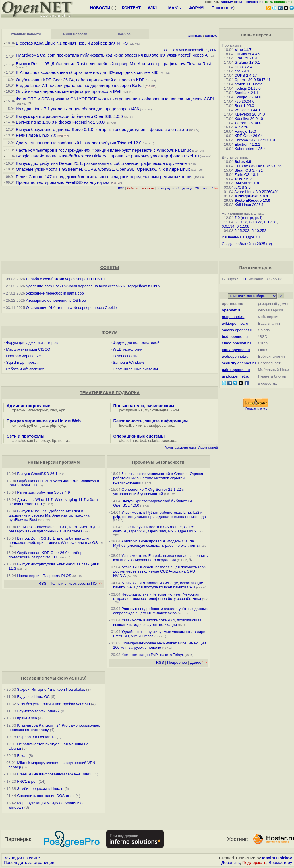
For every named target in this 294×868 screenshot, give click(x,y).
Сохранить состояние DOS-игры (46, 796)
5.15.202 (242, 231)
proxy (45, 441)
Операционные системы (139, 436)
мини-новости (75, 34)
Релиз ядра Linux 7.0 (36, 135)
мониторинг (38, 410)
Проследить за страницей (29, 863)
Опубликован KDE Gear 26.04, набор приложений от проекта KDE (81, 80)
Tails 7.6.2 (243, 179)
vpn (62, 410)
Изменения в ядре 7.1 (241, 237)
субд (62, 425)
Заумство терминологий (38, 711)
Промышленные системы (135, 369)
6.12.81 (270, 222)
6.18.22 (256, 222)
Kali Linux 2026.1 (249, 205)
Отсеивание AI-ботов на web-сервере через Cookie (71, 308)
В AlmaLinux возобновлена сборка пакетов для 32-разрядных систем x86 (87, 72)
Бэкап (22, 756)
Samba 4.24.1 (246, 93)
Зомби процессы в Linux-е (40, 789)
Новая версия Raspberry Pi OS (44, 576)
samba (33, 441)
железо (168, 441)
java (44, 425)
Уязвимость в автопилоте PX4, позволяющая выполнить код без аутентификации (157, 622)
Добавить (231, 863)
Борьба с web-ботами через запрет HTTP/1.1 (66, 279)
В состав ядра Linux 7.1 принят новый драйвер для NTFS (72, 43)
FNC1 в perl (27, 781)
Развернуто (165, 188)
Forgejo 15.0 (245, 131)
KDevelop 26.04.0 (250, 114)
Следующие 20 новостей (197, 188)
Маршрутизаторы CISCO (28, 349)
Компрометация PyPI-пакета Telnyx (153, 655)
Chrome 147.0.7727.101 (255, 140)
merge (247, 218)
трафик (19, 410)
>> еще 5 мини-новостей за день (190, 50)
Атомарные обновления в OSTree (56, 300)
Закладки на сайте (22, 858)
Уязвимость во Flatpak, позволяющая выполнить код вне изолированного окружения (160, 558)
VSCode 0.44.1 (247, 110)
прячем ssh (27, 718)
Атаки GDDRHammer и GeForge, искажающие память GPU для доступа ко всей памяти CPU (158, 585)
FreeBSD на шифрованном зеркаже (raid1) (55, 774)
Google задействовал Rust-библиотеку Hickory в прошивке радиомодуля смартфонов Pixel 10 (107, 156)
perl (22, 425)
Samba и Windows (129, 362)
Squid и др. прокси (22, 362)
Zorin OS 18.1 (246, 175)
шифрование (160, 425)
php (53, 425)
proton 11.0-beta (249, 84)
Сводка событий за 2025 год (247, 244)
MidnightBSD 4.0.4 (251, 196)
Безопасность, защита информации (151, 421)
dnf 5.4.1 (242, 71)
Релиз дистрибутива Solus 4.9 (43, 492)
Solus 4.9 (243, 162)
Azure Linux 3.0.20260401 (257, 192)
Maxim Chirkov (277, 858)
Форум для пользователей (136, 343)
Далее (198, 662)
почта (63, 441)
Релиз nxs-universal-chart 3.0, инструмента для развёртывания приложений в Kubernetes (54, 529)
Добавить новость (141, 188)
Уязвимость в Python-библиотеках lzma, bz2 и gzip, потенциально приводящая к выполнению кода (159, 515)
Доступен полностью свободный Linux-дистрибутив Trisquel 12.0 (79, 143)
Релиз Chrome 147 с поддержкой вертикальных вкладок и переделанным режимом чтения (104, 177)
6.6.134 (228, 226)
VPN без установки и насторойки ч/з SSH (53, 704)
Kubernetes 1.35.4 (250, 149)
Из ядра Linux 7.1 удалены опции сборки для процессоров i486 (77, 109)
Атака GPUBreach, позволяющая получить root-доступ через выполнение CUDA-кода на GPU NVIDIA (159, 571)
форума (66, 678)
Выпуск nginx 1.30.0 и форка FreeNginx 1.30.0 (61, 122)
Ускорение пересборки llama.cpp (55, 293)
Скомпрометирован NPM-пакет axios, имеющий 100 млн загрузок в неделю (159, 645)
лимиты (140, 425)
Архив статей (208, 447)
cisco (123, 441)
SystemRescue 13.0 (252, 200)
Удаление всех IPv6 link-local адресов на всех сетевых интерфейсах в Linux (93, 286)
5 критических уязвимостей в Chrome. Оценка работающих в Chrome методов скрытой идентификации (158, 478)
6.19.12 (241, 222)
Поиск (217, 8)
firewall (125, 425)
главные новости (26, 34)
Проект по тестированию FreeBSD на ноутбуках (62, 182)
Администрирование (28, 406)
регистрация (254, 2)
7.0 (237, 218)
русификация (131, 410)
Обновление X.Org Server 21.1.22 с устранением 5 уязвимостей (148, 492)
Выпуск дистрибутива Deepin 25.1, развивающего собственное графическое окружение (101, 163)
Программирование (23, 356)
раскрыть (211, 36)
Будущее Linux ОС (33, 697)
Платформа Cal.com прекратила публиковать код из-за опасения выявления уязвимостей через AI (112, 55)
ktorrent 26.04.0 (248, 123)
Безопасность (125, 356)
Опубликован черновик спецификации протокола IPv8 (69, 91)
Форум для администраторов (32, 343)
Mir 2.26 (241, 127)
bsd (143, 441)
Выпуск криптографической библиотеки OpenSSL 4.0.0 (69, 116)
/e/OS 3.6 (243, 187)
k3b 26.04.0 (245, 101)
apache (19, 441)
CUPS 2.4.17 (246, 75)
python (33, 425)
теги (229, 8)
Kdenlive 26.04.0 (249, 119)
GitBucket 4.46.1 (249, 54)
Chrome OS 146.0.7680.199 (259, 166)
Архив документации (180, 447)
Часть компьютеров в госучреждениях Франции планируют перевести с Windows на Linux (103, 150)
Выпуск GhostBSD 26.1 (37, 474)
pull (258, 218)
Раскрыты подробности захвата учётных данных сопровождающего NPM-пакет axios (160, 611)
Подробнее (177, 662)
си (14, 425)
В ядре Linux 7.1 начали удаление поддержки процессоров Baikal (80, 86)
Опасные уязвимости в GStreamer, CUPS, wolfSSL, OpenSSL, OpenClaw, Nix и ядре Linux (103, 169)
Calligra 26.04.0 (248, 97)
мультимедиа (156, 410)
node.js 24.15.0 (248, 88)
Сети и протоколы (26, 436)
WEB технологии (128, 349)
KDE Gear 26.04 (249, 136)
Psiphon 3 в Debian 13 (36, 737)
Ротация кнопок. (256, 409)
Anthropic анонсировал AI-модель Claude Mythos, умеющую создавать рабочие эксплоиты (156, 543)
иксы (175, 410)
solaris (154, 441)
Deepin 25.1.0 (247, 183)
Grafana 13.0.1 (247, 62)
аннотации (195, 36)
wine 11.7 (243, 50)
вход (239, 2)
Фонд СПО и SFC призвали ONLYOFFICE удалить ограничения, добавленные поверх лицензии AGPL (115, 99)
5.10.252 (259, 231)
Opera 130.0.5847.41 (253, 80)
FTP (244, 279)
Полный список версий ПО (76, 583)
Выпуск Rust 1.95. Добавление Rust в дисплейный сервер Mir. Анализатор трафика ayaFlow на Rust (113, 64)
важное (124, 34)
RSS (42, 583)
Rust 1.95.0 (244, 106)
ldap (53, 410)
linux (134, 441)
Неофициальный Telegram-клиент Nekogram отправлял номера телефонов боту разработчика (157, 596)
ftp (54, 441)
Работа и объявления (25, 369)
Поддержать (254, 863)
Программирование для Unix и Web (44, 421)
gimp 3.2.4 (243, 67)
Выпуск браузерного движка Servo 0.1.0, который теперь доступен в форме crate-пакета (102, 130)
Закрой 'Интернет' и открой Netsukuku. (51, 689)
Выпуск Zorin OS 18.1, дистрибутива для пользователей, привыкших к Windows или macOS (53, 540)
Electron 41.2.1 (247, 144)
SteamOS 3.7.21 (249, 170)
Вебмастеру (280, 863)
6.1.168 (243, 226)
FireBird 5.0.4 (246, 58)
